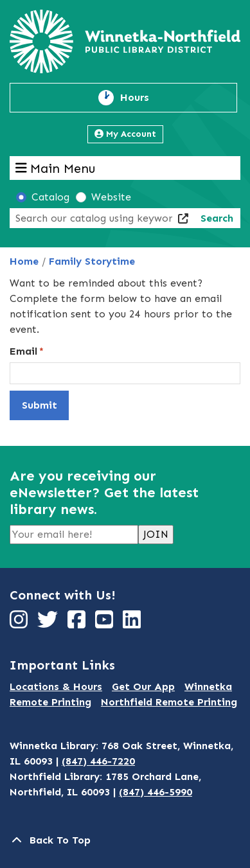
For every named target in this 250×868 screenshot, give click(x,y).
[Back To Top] (125, 840)
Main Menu (56, 168)
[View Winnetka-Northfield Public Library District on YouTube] (106, 624)
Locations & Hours (56, 686)
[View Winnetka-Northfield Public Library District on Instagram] (20, 624)
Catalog (50, 197)
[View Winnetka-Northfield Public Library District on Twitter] (49, 624)
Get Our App (143, 686)
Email (23, 351)
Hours (142, 98)
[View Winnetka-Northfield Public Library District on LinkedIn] (133, 624)
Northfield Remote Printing (169, 702)
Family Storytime (92, 261)
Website (111, 197)
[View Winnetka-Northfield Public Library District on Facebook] (78, 624)
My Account (125, 134)
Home (24, 261)
